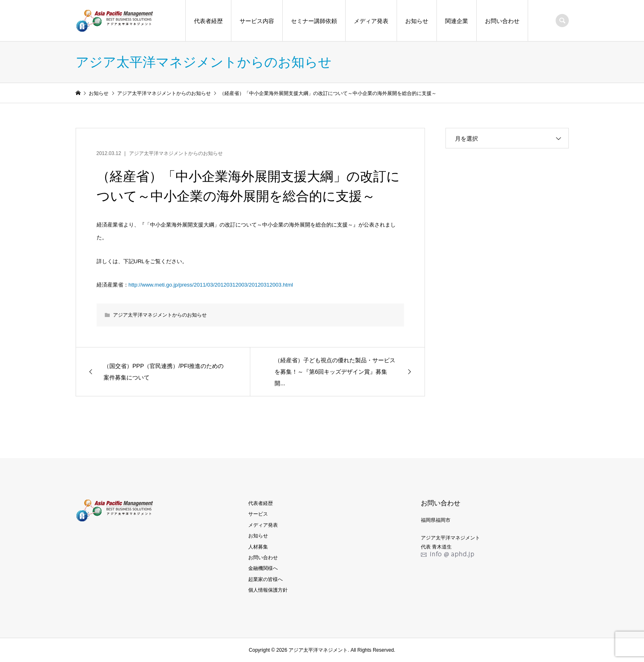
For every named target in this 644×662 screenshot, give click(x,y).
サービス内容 (257, 21)
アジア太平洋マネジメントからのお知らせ (176, 153)
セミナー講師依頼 (314, 21)
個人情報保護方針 (268, 590)
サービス (258, 514)
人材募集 (258, 547)
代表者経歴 (208, 21)
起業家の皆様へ (265, 579)
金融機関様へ (263, 568)
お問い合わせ (502, 21)
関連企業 (457, 21)
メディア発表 (371, 21)
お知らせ (417, 21)
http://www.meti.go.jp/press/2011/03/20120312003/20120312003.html (211, 285)
